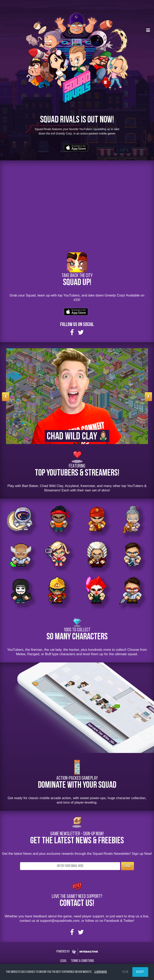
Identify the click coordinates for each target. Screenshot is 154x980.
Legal (63, 961)
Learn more (101, 972)
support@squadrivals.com (60, 921)
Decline (125, 972)
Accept (140, 972)
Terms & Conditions (82, 961)
